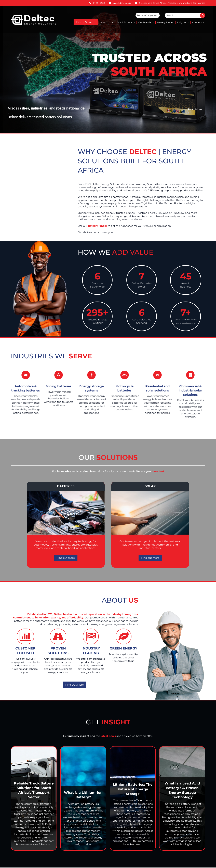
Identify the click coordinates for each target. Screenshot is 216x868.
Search (205, 15)
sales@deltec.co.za (122, 3)
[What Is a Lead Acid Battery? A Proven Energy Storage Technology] (182, 798)
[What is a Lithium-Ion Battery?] (83, 798)
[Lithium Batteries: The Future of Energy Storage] (133, 798)
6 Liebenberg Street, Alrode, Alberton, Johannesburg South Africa (172, 3)
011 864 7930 (99, 3)
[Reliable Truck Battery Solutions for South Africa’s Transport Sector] (34, 798)
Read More (195, 109)
